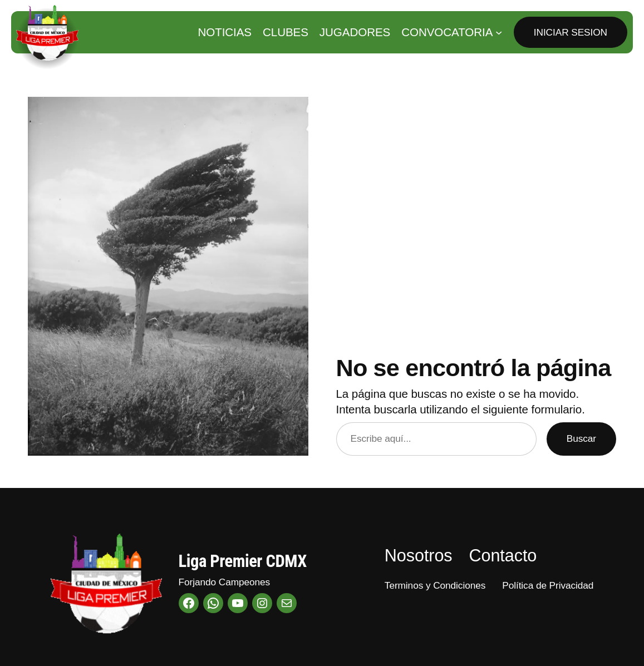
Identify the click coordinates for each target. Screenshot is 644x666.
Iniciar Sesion (571, 32)
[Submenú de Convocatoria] (499, 32)
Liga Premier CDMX (243, 561)
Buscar (581, 438)
